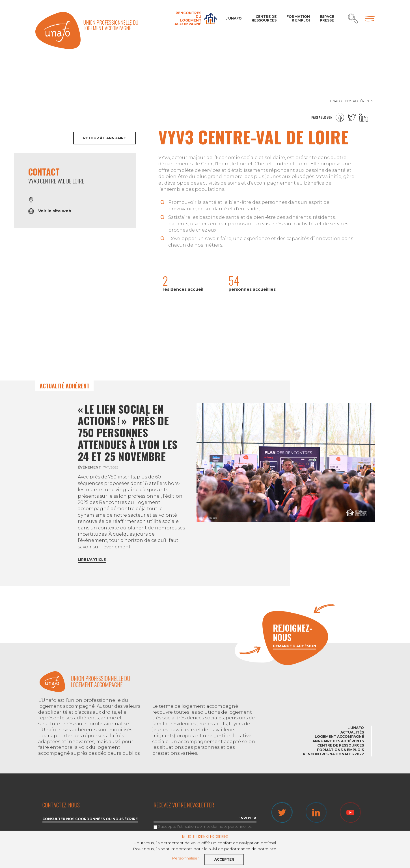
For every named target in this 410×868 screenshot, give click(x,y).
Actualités (352, 732)
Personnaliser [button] (185, 858)
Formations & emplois (340, 750)
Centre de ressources (264, 18)
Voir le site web (55, 211)
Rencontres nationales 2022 (333, 754)
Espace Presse (327, 18)
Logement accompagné (339, 736)
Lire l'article (92, 560)
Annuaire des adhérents (338, 741)
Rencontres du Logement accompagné (188, 19)
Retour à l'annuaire (104, 138)
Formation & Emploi (298, 18)
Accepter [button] (224, 859)
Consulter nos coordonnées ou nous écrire (90, 819)
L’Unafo (234, 18)
